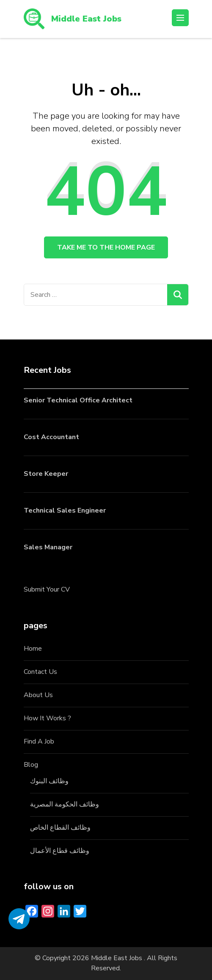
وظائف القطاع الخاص (60, 828)
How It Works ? (47, 718)
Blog (31, 765)
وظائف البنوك (49, 781)
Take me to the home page (106, 247)
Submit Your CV (47, 589)
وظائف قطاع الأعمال (60, 851)
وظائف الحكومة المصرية (65, 804)
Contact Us (40, 672)
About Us (38, 695)
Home (33, 649)
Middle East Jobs (86, 19)
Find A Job (39, 741)
